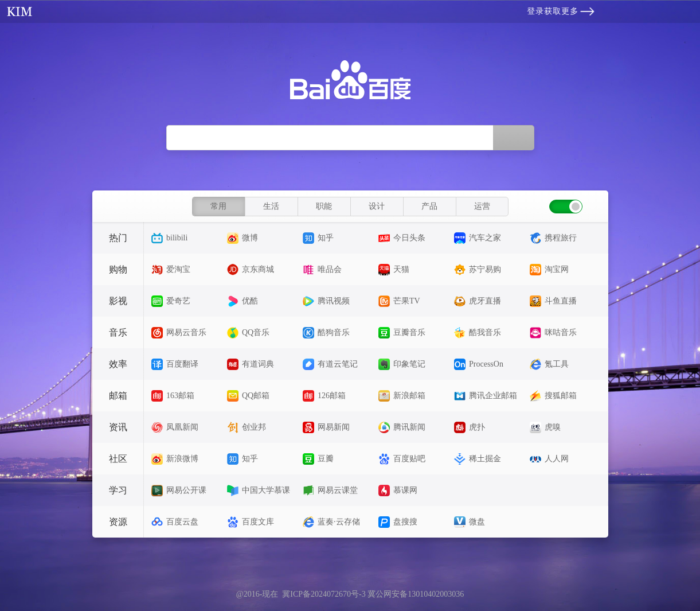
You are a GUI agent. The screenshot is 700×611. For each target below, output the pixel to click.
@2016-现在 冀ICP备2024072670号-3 (302, 594)
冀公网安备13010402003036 (416, 594)
